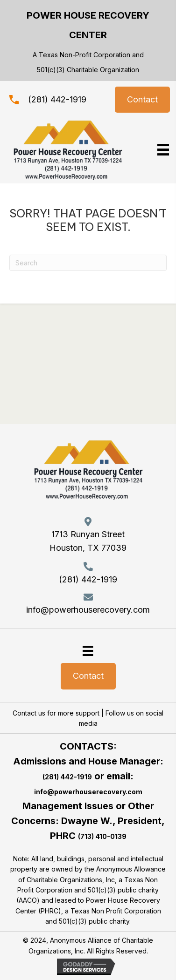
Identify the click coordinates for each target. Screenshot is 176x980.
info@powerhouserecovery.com (88, 610)
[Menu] (88, 650)
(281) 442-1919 (57, 99)
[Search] (88, 263)
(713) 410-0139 (102, 836)
